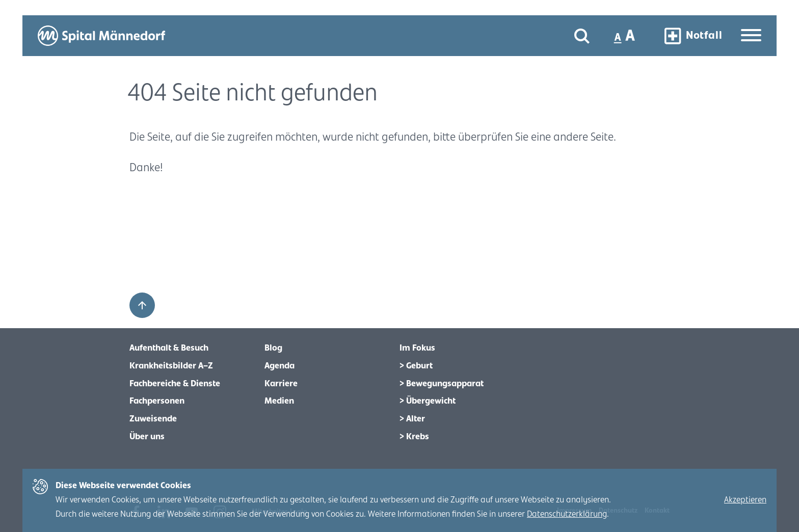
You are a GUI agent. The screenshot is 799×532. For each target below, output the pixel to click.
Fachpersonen (157, 401)
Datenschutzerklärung (567, 514)
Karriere (281, 384)
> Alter (412, 419)
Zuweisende (153, 419)
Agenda (279, 366)
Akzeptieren (745, 500)
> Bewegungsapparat (442, 384)
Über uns (147, 437)
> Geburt (416, 366)
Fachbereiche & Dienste (175, 384)
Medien (279, 401)
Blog (273, 348)
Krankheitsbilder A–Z (171, 366)
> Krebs (414, 437)
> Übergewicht (428, 401)
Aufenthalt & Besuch (169, 348)
